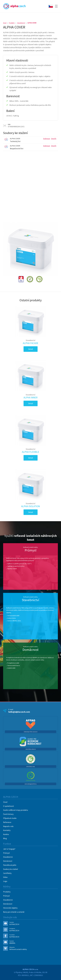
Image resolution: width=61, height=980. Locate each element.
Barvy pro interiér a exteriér (14, 912)
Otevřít (54, 139)
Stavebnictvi (8, 857)
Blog (5, 838)
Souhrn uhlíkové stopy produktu (16, 810)
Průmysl (6, 853)
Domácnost (8, 861)
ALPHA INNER (30, 396)
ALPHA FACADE (30, 342)
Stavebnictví (21, 23)
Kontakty (7, 830)
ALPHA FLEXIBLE (30, 451)
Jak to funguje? (9, 849)
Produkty (12, 23)
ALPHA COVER (32, 23)
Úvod (5, 23)
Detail (31, 349)
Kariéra (6, 834)
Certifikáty (7, 873)
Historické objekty (10, 908)
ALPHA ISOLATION (30, 505)
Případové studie (10, 818)
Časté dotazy (8, 814)
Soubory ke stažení (11, 869)
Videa (5, 877)
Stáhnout (47, 139)
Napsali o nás (8, 826)
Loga (5, 881)
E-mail (31, 711)
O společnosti (8, 806)
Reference (7, 822)
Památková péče (10, 865)
